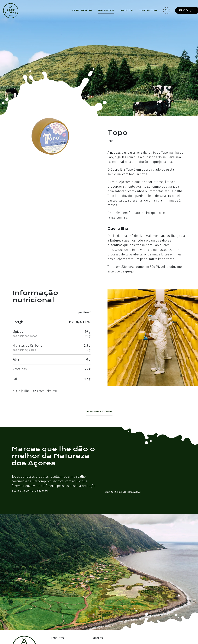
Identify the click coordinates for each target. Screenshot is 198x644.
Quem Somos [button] (84, 11)
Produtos (108, 11)
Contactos (150, 11)
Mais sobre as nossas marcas (123, 492)
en (168, 11)
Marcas (128, 11)
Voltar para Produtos (99, 411)
